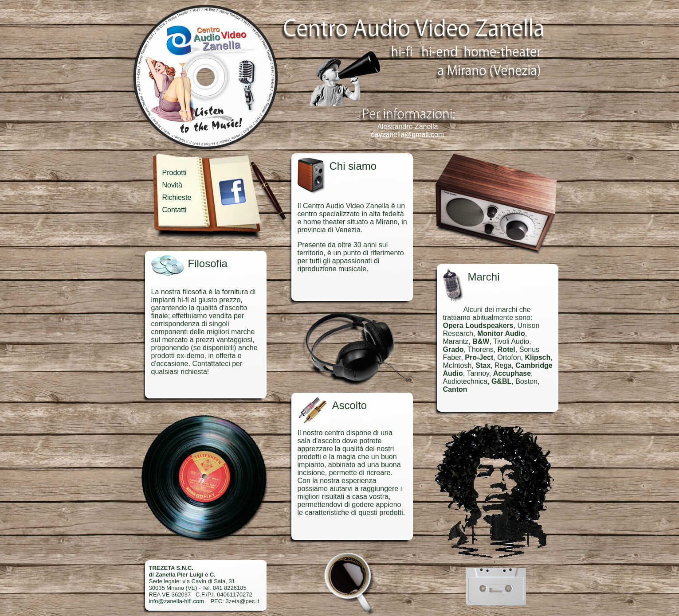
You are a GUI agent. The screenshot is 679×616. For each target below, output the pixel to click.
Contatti (175, 210)
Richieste (177, 197)
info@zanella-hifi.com (177, 601)
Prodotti (175, 173)
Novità (172, 185)
